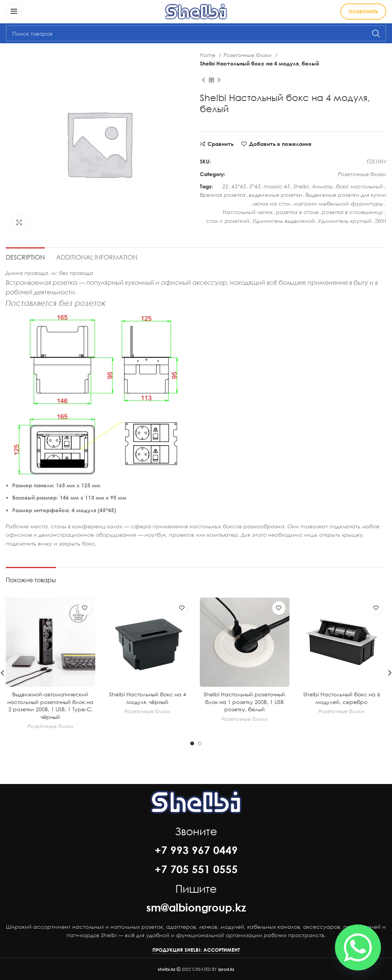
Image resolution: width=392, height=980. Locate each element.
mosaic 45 (277, 186)
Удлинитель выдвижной (284, 221)
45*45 (239, 186)
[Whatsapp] (358, 947)
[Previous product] (204, 80)
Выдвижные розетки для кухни (346, 195)
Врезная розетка (223, 195)
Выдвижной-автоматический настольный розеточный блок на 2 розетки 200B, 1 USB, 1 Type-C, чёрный (50, 706)
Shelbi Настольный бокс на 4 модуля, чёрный (148, 698)
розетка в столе (297, 212)
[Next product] (219, 80)
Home (208, 55)
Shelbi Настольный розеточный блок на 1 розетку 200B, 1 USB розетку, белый (244, 702)
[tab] (25, 256)
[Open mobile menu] (14, 11)
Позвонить (363, 11)
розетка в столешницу (353, 212)
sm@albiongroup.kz (196, 907)
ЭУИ (381, 221)
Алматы (323, 186)
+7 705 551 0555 (196, 869)
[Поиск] (196, 33)
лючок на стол (272, 203)
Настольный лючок (248, 212)
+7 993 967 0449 (196, 850)
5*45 (255, 186)
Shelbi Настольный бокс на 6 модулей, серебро (342, 698)
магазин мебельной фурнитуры (338, 203)
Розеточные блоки (248, 55)
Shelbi (301, 186)
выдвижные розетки (276, 195)
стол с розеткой (228, 221)
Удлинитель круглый (345, 221)
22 (225, 186)
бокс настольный (360, 186)
